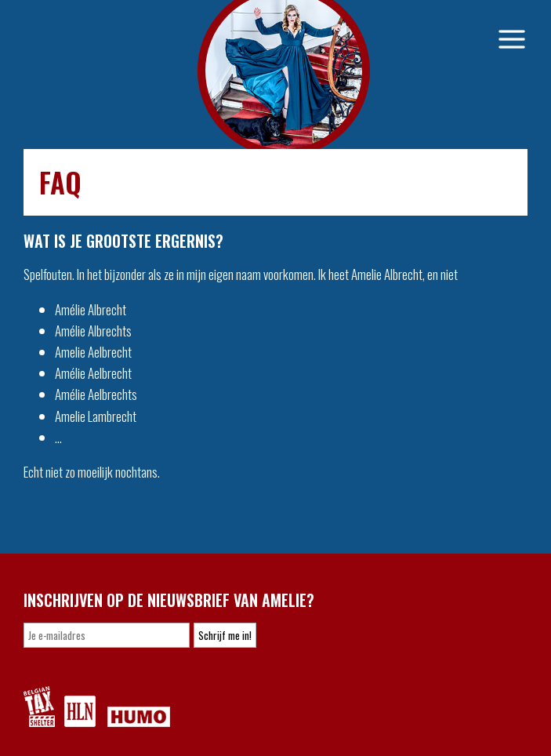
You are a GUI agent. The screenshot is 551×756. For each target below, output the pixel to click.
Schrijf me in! (225, 635)
